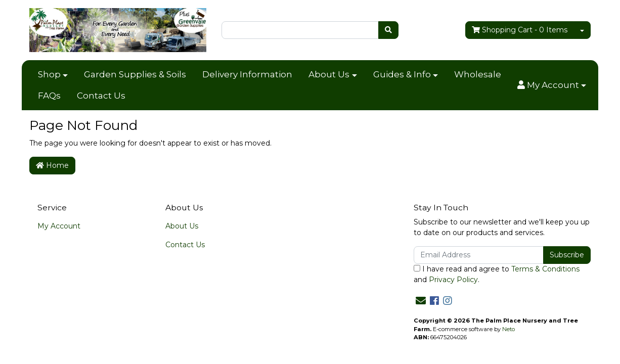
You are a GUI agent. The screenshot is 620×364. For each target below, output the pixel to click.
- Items (520, 30)
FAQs (49, 96)
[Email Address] (479, 255)
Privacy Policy (453, 280)
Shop (49, 74)
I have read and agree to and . (497, 274)
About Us (329, 74)
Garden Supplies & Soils (135, 74)
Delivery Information (247, 74)
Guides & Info (402, 74)
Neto (508, 329)
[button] (552, 85)
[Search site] (388, 30)
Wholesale (478, 74)
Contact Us (101, 96)
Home (52, 165)
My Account (59, 226)
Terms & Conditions (545, 269)
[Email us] (421, 301)
